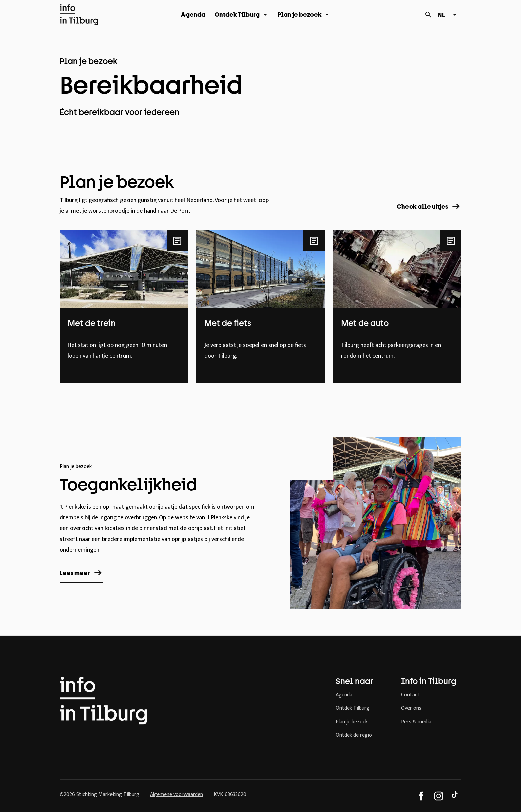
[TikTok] (456, 796)
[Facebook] (421, 796)
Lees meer (82, 573)
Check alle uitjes (429, 206)
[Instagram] (439, 796)
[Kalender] (428, 15)
